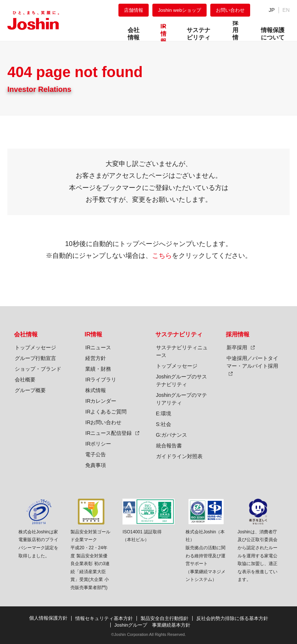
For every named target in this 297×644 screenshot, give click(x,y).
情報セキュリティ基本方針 (104, 618)
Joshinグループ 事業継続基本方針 (153, 625)
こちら (162, 256)
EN (286, 10)
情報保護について (273, 34)
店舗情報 (134, 10)
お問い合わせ (230, 10)
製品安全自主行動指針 (165, 618)
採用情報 (238, 334)
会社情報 (26, 334)
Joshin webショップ (179, 10)
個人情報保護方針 (48, 618)
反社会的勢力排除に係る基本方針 (232, 618)
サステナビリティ (179, 334)
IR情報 (93, 334)
